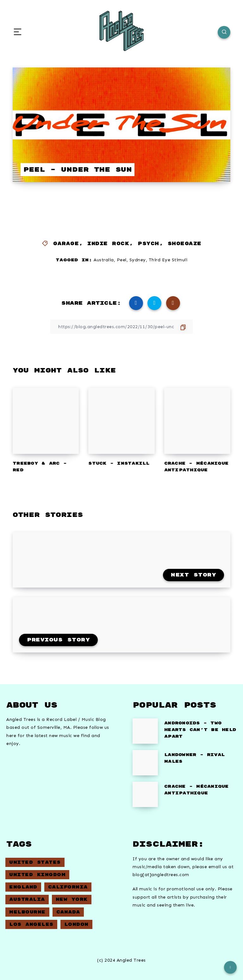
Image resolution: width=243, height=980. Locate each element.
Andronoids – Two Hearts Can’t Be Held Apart (200, 730)
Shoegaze (185, 244)
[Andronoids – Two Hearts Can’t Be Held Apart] (145, 731)
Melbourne (27, 912)
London (76, 924)
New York (72, 899)
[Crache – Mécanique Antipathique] (145, 794)
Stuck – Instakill (119, 463)
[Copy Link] (121, 327)
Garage (66, 244)
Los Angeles (31, 924)
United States (35, 862)
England (23, 887)
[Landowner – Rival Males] (145, 763)
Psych (148, 244)
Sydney (138, 260)
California (68, 887)
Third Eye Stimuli (168, 260)
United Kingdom (37, 875)
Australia (104, 260)
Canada (68, 912)
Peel (122, 260)
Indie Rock (108, 244)
